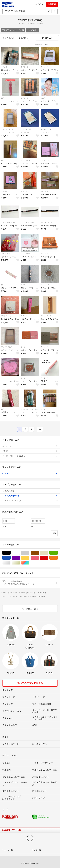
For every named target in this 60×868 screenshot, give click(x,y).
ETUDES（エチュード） (13, 30)
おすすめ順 (22, 38)
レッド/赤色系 (48, 558)
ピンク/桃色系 (39, 558)
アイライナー (45, 378)
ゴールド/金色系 (20, 563)
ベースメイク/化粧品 (31, 501)
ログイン (39, 4)
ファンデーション (7, 129)
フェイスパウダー (27, 129)
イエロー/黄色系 (29, 558)
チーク (23, 347)
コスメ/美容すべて (31, 496)
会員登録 (52, 4)
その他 (43, 98)
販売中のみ (8, 38)
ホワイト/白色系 (20, 553)
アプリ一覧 (36, 850)
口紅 (3, 98)
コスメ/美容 (33, 30)
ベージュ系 (48, 553)
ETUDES (30, 474)
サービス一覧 (7, 850)
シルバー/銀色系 (11, 563)
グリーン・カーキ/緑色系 (58, 553)
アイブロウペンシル (8, 223)
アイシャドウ (25, 67)
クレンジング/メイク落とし (30, 409)
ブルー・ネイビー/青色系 (11, 558)
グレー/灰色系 (29, 553)
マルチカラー (29, 563)
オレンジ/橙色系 (58, 558)
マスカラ (4, 67)
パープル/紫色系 (20, 558)
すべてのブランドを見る (30, 683)
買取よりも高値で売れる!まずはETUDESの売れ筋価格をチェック (30, 583)
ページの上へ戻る (30, 609)
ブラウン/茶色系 (39, 553)
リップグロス (45, 160)
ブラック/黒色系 (11, 553)
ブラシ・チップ (46, 316)
